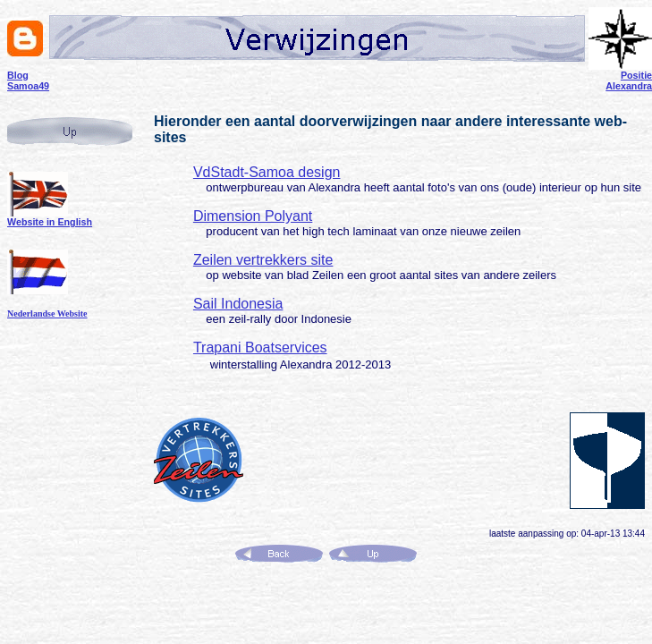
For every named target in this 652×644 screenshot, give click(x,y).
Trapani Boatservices (260, 347)
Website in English (50, 222)
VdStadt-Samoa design (267, 172)
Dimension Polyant (253, 216)
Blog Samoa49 (28, 80)
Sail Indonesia (238, 304)
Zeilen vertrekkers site (263, 260)
